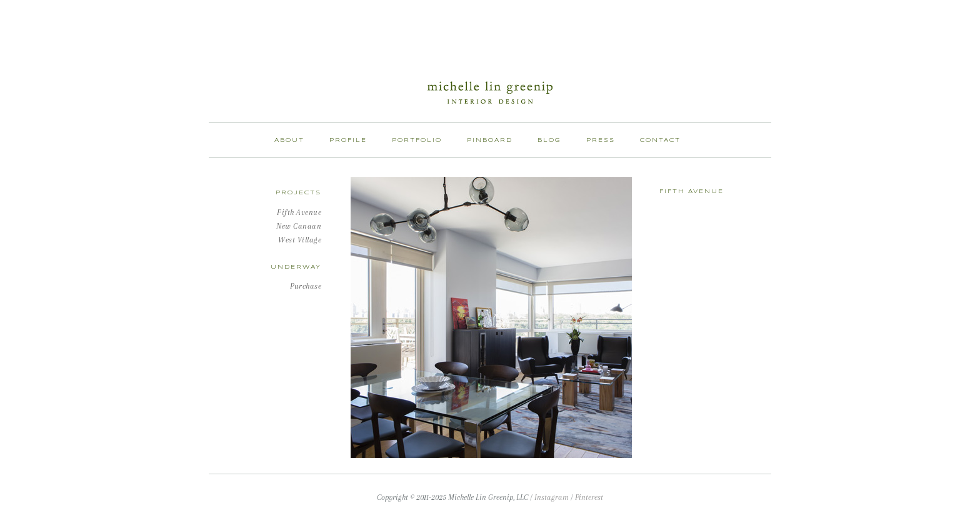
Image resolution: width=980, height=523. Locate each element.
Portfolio (417, 140)
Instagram (552, 497)
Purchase (306, 286)
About (289, 140)
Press (601, 140)
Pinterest (589, 497)
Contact (660, 140)
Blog (549, 140)
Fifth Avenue (299, 212)
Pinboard (490, 140)
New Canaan (299, 226)
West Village (300, 240)
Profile (348, 140)
